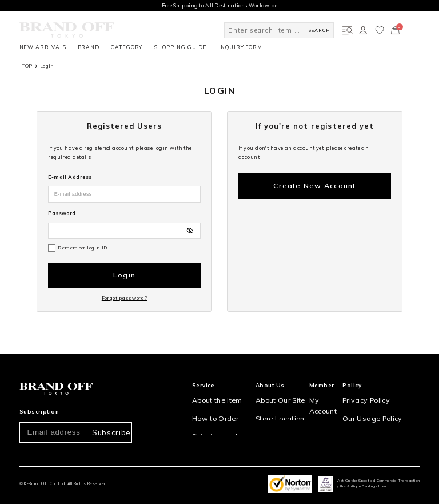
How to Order (209, 401)
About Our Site (276, 386)
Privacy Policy (367, 386)
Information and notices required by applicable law (384, 419)
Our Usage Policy (371, 401)
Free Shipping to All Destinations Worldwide (220, 5)
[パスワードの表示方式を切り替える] (189, 231)
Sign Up (323, 401)
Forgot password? (125, 289)
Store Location (275, 401)
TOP (27, 66)
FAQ (197, 445)
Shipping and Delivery (222, 416)
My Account (328, 386)
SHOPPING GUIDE (181, 47)
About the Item (211, 386)
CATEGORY (127, 47)
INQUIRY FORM (240, 47)
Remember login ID (82, 248)
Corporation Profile (282, 416)
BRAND (89, 47)
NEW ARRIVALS (43, 47)
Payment (204, 430)
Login (124, 272)
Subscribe (111, 419)
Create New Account (315, 183)
